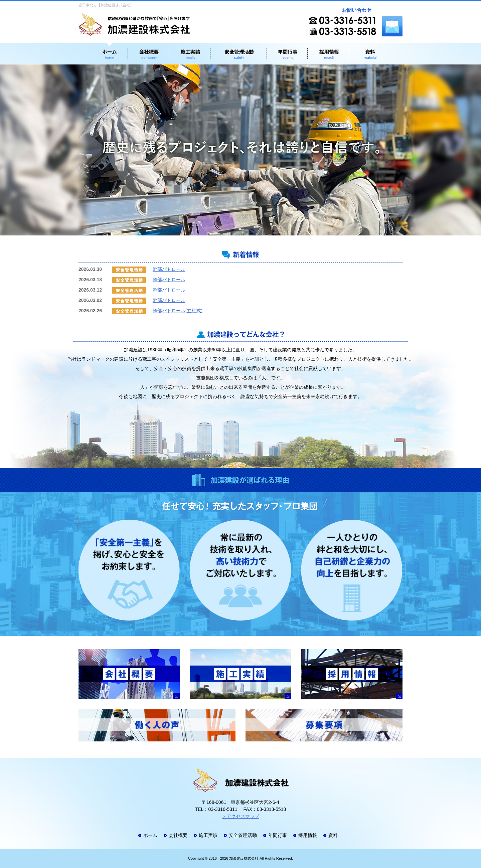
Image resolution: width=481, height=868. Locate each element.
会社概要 (178, 835)
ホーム (150, 835)
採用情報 (308, 835)
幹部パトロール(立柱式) (178, 311)
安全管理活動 (243, 835)
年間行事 (278, 835)
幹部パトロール (169, 269)
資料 (333, 835)
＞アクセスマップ (240, 816)
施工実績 (208, 835)
